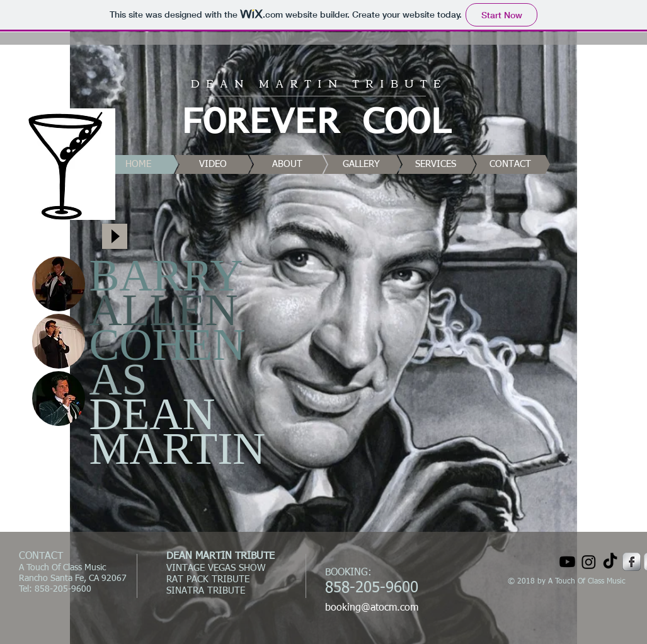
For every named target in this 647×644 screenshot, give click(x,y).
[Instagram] (589, 562)
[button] (59, 284)
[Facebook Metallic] (632, 562)
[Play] (115, 236)
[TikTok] (610, 562)
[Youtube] (567, 562)
